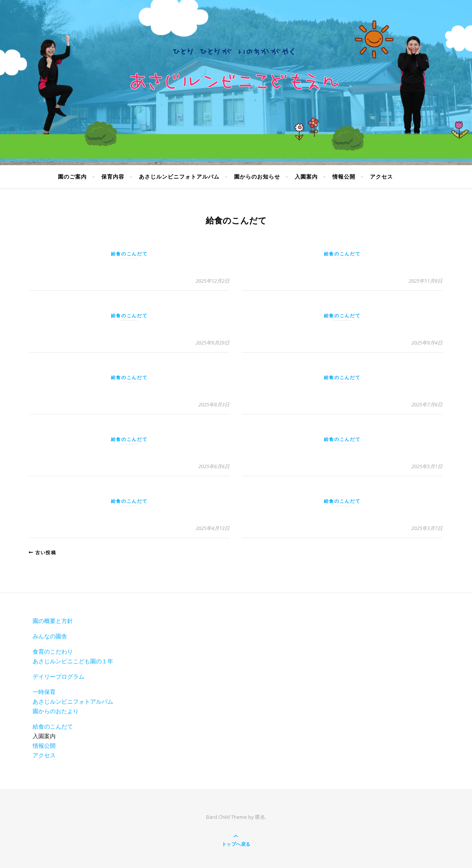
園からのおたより (56, 711)
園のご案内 (72, 176)
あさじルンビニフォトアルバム (179, 176)
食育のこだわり (53, 651)
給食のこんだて (129, 254)
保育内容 (113, 176)
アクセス (381, 176)
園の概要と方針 (53, 621)
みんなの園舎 (50, 636)
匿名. (261, 817)
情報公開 (344, 176)
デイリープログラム (59, 676)
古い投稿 (42, 552)
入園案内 (306, 176)
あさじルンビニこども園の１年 (73, 661)
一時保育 (44, 692)
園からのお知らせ (257, 176)
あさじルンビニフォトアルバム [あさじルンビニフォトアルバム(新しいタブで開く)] (73, 701)
